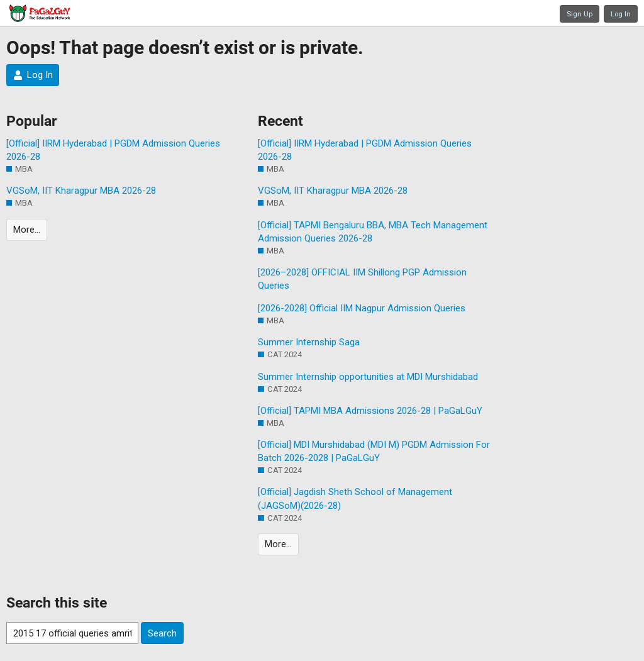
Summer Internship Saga (309, 342)
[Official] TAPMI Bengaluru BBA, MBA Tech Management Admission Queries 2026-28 (373, 232)
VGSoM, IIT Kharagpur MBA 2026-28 (81, 191)
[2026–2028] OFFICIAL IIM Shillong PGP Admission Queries (362, 279)
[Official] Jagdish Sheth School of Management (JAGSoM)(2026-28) (355, 498)
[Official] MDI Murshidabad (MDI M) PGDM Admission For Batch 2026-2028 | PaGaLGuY (374, 451)
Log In (621, 14)
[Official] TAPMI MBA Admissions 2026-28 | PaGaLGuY (370, 411)
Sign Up (580, 14)
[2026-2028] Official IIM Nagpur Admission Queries (362, 308)
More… (27, 230)
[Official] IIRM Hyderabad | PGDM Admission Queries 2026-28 (113, 150)
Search (162, 633)
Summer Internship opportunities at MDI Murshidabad (368, 377)
